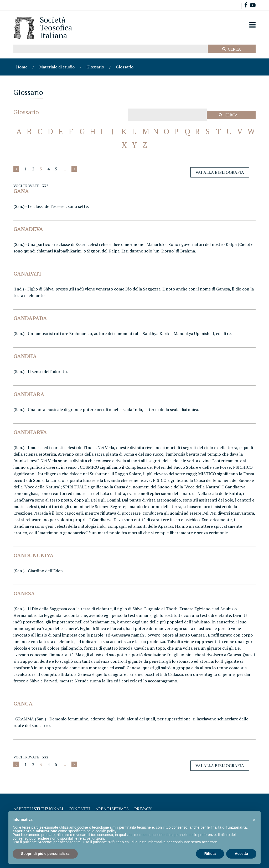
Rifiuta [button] (210, 854)
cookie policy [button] (106, 831)
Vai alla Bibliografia (220, 172)
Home (22, 67)
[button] (254, 820)
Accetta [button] (241, 854)
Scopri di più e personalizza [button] (45, 854)
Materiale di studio (57, 67)
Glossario (95, 67)
